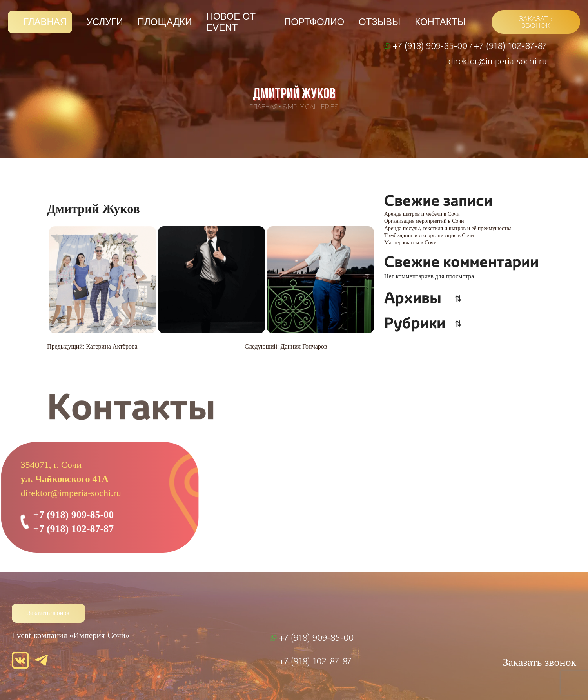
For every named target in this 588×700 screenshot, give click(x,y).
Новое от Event (231, 22)
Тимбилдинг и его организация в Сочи (429, 235)
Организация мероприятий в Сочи (424, 221)
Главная (45, 22)
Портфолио (314, 22)
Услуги (105, 22)
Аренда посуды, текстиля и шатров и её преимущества (448, 228)
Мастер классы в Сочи (410, 243)
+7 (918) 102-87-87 (510, 45)
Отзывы (379, 22)
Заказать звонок (48, 613)
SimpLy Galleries (310, 107)
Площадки (165, 22)
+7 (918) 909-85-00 (431, 45)
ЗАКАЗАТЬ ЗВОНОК (536, 22)
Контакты (440, 22)
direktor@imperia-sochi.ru (498, 61)
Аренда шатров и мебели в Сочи (422, 214)
